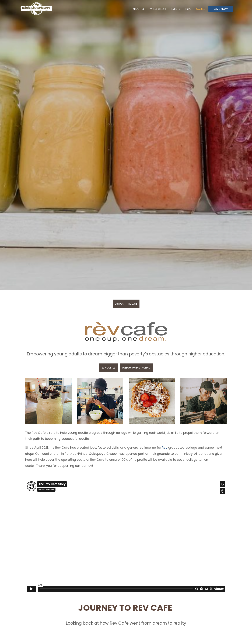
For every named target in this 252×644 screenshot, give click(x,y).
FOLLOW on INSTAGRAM (136, 368)
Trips (188, 9)
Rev (164, 448)
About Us (139, 9)
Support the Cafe (126, 304)
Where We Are (158, 9)
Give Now (221, 9)
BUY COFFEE (109, 368)
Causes (201, 9)
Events (176, 9)
